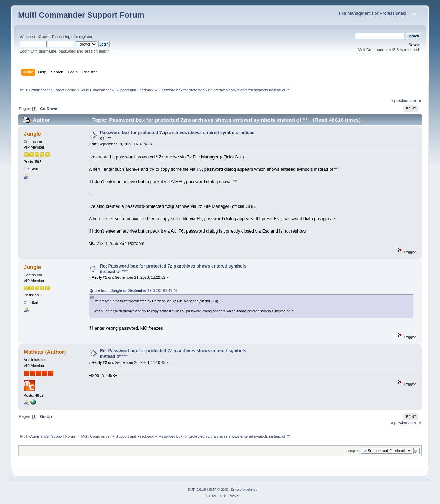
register (86, 37)
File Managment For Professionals (373, 13)
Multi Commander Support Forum (81, 15)
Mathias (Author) (45, 352)
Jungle (32, 134)
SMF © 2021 (219, 489)
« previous (400, 101)
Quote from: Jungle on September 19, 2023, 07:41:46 (134, 291)
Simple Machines (244, 489)
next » (416, 101)
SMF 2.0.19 (197, 489)
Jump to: (353, 451)
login (69, 37)
